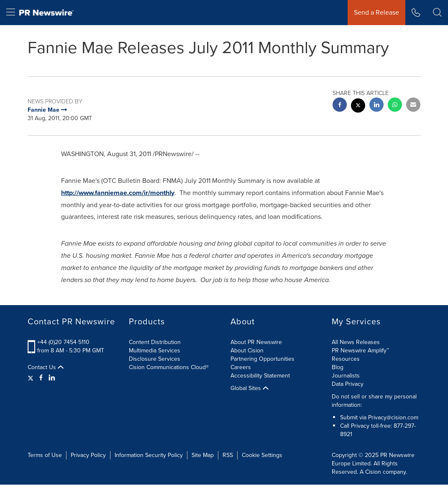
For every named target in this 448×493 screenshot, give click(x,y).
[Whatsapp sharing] (395, 106)
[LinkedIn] (52, 378)
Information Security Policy (149, 455)
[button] (437, 13)
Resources (346, 359)
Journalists (346, 376)
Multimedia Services (155, 350)
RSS (228, 455)
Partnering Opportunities (262, 359)
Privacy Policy (88, 455)
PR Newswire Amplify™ (360, 350)
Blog (338, 367)
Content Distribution (155, 342)
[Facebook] (41, 378)
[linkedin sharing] (376, 106)
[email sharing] (413, 106)
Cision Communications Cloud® (169, 367)
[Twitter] (32, 378)
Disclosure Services (155, 359)
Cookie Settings (262, 455)
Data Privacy (348, 384)
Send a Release (376, 12)
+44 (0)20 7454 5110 (63, 342)
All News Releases (356, 342)
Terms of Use (45, 455)
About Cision (247, 350)
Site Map (203, 455)
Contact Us (46, 367)
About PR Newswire (256, 342)
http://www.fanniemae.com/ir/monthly (118, 193)
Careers (241, 367)
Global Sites (250, 388)
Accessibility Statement (260, 376)
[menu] (11, 13)
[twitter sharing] (358, 107)
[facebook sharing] (340, 106)
